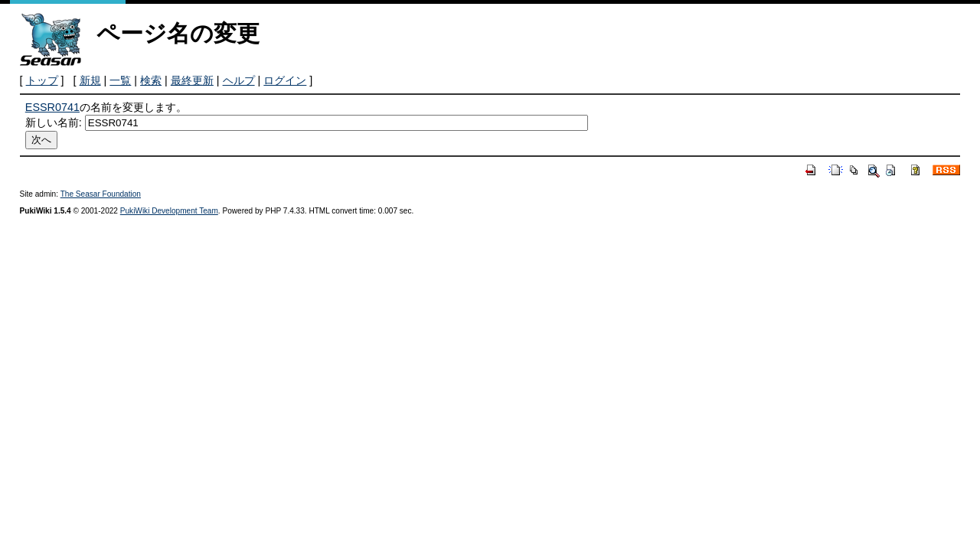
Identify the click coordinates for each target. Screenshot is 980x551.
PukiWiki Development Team (169, 211)
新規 (90, 80)
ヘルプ (239, 80)
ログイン (285, 80)
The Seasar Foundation (101, 194)
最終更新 (192, 80)
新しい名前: (54, 122)
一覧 (120, 80)
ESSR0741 (52, 107)
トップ (42, 80)
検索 (151, 80)
